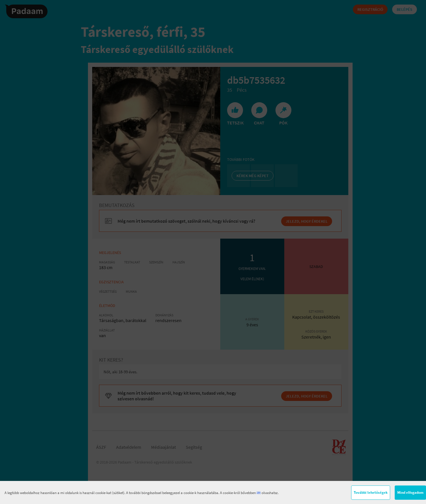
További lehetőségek (371, 492)
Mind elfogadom (410, 492)
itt (259, 493)
